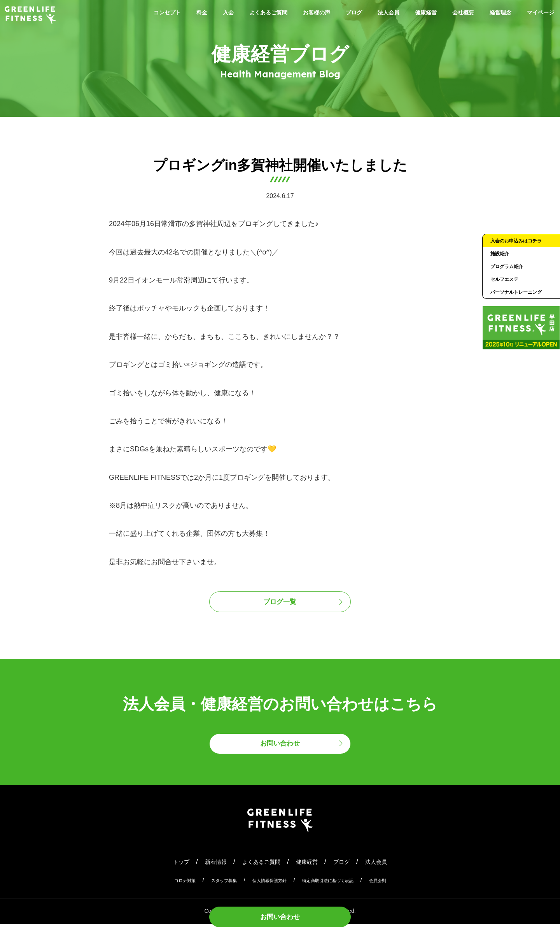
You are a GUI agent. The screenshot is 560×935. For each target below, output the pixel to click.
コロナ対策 (167, 891)
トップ (164, 872)
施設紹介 (502, 268)
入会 (221, 14)
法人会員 (409, 14)
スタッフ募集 (213, 891)
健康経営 (453, 14)
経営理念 (540, 14)
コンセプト (152, 14)
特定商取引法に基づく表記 (336, 891)
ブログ (369, 14)
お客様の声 (326, 14)
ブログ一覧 (280, 604)
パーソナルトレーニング (520, 318)
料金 (192, 14)
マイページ (537, 26)
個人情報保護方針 (266, 891)
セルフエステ (508, 298)
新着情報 (204, 872)
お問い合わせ (280, 914)
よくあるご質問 (268, 14)
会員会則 (395, 891)
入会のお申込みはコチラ (520, 247)
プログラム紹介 (511, 283)
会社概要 (497, 14)
